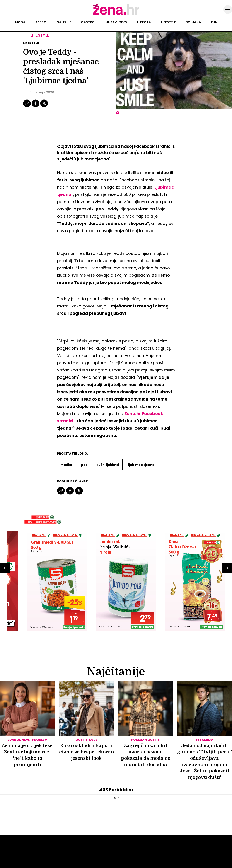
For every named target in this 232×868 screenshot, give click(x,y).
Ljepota (144, 22)
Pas (84, 465)
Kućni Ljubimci (108, 465)
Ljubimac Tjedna (141, 465)
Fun (214, 22)
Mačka (66, 465)
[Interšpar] (43, 525)
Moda (20, 22)
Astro (41, 22)
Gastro (88, 22)
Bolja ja (193, 22)
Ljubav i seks (116, 22)
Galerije (64, 22)
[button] (5, 568)
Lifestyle (168, 22)
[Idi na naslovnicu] (116, 14)
